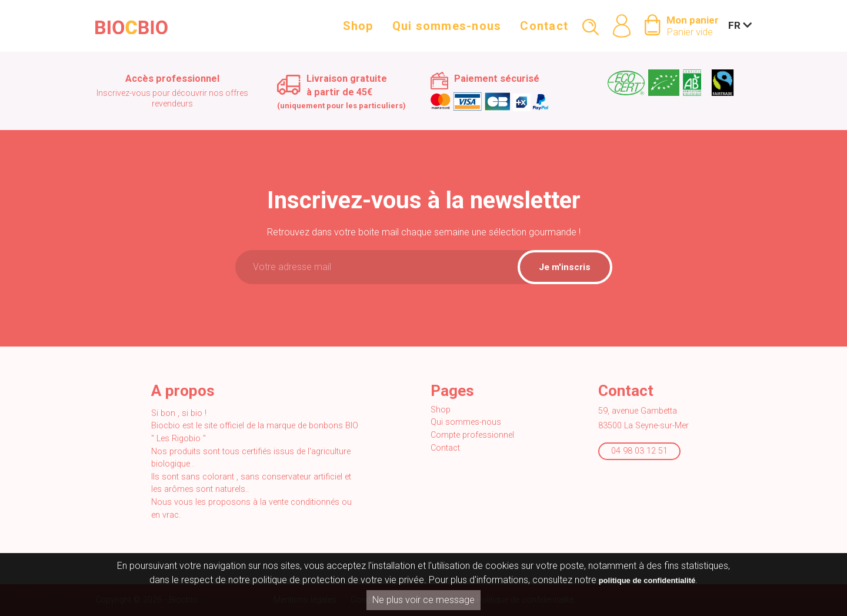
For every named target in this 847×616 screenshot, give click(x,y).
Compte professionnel (472, 435)
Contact (544, 31)
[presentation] (423, 317)
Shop (358, 31)
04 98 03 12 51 (639, 451)
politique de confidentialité (647, 580)
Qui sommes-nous (447, 31)
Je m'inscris (565, 267)
